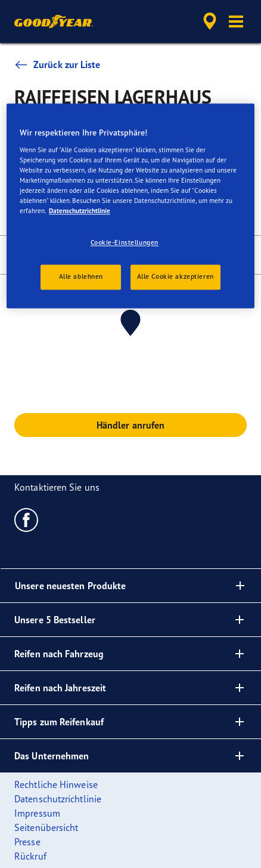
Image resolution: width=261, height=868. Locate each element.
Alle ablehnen (81, 276)
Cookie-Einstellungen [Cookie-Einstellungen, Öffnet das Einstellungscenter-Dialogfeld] (125, 243)
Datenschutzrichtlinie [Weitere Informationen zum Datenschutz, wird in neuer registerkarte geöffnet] (80, 211)
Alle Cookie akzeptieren (175, 276)
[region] (130, 206)
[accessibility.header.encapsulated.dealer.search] (210, 21)
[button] (236, 21)
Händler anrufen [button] (131, 425)
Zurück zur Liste (58, 64)
